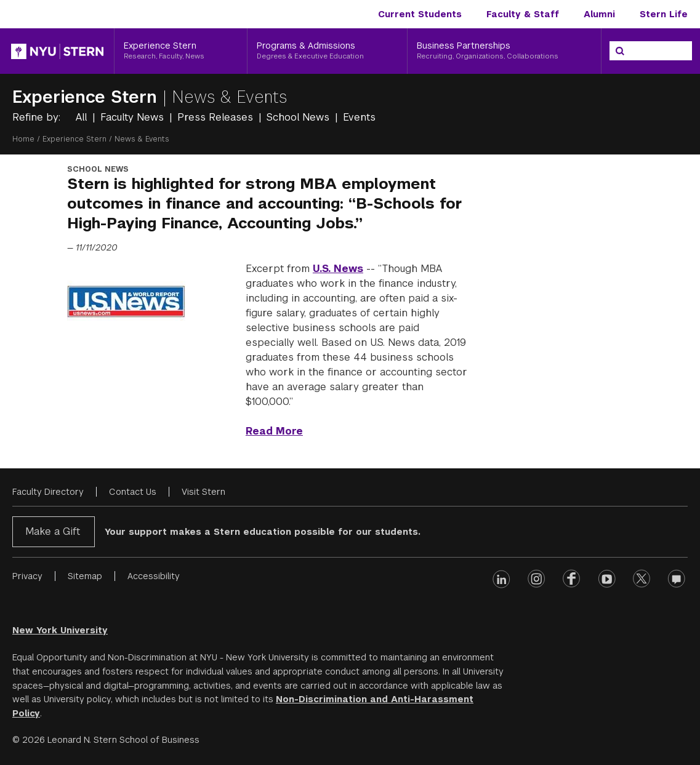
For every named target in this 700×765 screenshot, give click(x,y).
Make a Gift (53, 531)
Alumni (599, 14)
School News (300, 117)
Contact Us (133, 492)
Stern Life (664, 14)
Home (23, 139)
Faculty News (134, 117)
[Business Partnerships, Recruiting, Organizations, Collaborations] (504, 51)
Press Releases (217, 117)
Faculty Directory (48, 492)
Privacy (27, 576)
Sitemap (85, 576)
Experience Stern (87, 97)
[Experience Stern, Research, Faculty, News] (181, 51)
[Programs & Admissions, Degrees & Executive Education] (327, 51)
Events (359, 117)
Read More (274, 431)
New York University (60, 630)
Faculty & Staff (523, 14)
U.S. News (338, 269)
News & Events (230, 97)
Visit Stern (203, 492)
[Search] (620, 51)
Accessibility (154, 576)
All (83, 117)
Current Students (420, 14)
